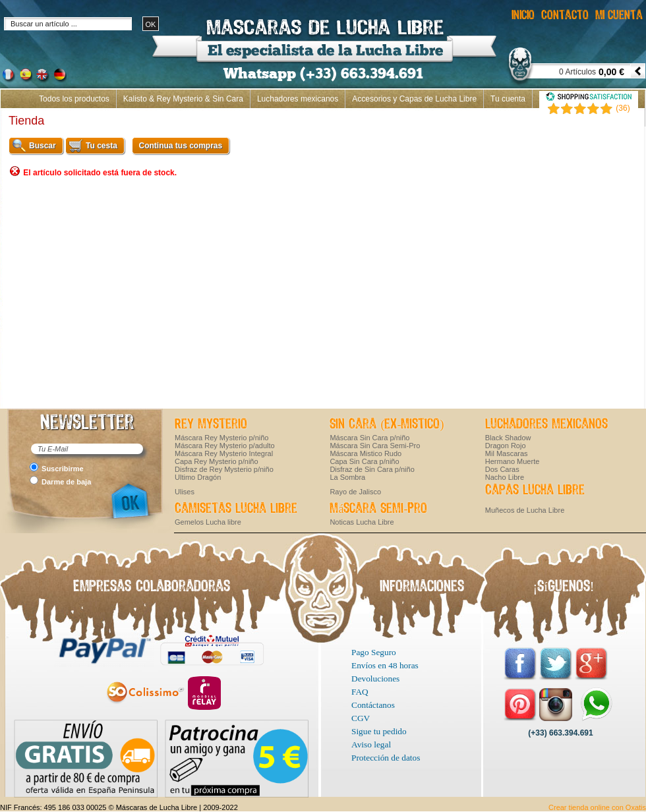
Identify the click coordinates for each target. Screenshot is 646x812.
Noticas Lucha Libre (362, 522)
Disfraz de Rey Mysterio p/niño (224, 469)
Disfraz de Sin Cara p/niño (372, 469)
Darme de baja (66, 482)
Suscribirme (63, 469)
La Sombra (347, 477)
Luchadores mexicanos (298, 99)
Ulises (185, 492)
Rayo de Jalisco (355, 492)
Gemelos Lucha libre (208, 522)
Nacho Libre (505, 477)
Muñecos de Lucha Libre (525, 510)
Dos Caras (502, 469)
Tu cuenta (508, 99)
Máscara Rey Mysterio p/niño (221, 438)
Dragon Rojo (506, 446)
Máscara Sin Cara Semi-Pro (375, 446)
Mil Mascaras (507, 453)
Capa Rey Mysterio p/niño (217, 461)
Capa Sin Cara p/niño (364, 461)
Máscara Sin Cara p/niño (369, 438)
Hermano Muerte (513, 461)
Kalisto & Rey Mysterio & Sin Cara (183, 99)
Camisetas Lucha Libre (236, 509)
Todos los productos (74, 99)
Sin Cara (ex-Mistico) (387, 424)
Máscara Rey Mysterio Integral (224, 453)
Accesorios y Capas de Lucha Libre (414, 99)
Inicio (629, 117)
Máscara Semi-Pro (378, 509)
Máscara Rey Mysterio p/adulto (225, 446)
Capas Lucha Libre (535, 490)
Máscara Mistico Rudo (366, 453)
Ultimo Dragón (198, 477)
